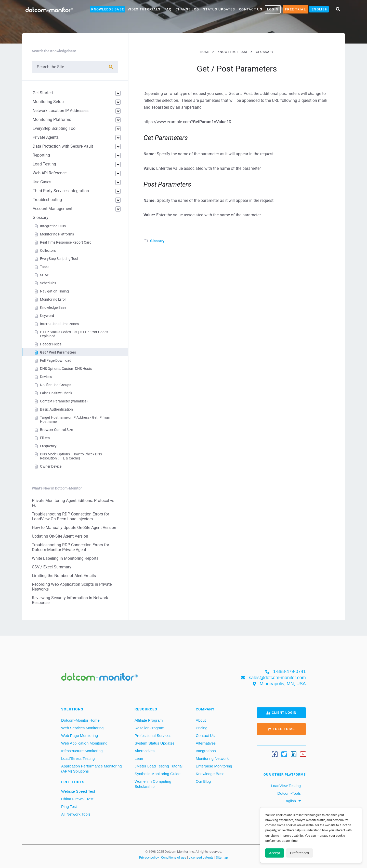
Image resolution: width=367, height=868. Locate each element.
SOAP (45, 275)
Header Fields (51, 344)
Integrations (206, 751)
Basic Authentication (56, 409)
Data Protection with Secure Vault (63, 146)
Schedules (48, 283)
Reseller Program (149, 728)
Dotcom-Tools (289, 793)
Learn (139, 758)
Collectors (48, 250)
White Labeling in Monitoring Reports (65, 558)
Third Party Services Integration (61, 191)
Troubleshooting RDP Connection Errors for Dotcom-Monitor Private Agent (70, 547)
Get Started (43, 93)
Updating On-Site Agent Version (60, 536)
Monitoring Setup (48, 102)
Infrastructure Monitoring (82, 751)
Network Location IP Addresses (61, 111)
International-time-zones (59, 324)
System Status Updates (155, 743)
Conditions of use (174, 857)
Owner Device (51, 466)
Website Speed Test (78, 791)
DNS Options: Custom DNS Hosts (66, 369)
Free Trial (296, 9)
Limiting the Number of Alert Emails (64, 576)
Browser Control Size (56, 430)
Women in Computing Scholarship (153, 784)
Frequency (48, 446)
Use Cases (42, 182)
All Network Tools (76, 814)
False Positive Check (56, 393)
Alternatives (145, 751)
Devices (46, 377)
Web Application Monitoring (84, 743)
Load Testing (44, 164)
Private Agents (46, 137)
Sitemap (222, 857)
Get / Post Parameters (58, 352)
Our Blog (203, 781)
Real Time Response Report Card (66, 242)
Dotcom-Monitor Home (80, 720)
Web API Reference (50, 173)
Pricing (202, 728)
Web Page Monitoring (80, 736)
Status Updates (219, 9)
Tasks (45, 267)
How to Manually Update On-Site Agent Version (74, 528)
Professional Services (153, 736)
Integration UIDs (53, 226)
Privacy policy (149, 857)
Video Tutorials (144, 9)
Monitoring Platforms (52, 120)
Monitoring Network (212, 758)
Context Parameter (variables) (64, 401)
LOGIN (273, 9)
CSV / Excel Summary (52, 567)
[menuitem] (319, 9)
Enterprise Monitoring (214, 766)
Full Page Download (56, 360)
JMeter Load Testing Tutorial (159, 766)
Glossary (157, 241)
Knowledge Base (108, 9)
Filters (45, 438)
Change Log (187, 9)
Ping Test (69, 807)
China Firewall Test (77, 799)
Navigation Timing (54, 291)
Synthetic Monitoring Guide (158, 774)
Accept (275, 853)
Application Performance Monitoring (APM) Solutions (91, 769)
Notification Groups (56, 385)
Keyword (47, 316)
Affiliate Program (149, 720)
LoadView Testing (285, 786)
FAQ (168, 9)
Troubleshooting (47, 200)
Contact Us (251, 9)
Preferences (299, 853)
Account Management (53, 209)
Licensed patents (201, 857)
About (201, 720)
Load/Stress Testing (78, 758)
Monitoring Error (53, 299)
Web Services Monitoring (82, 728)
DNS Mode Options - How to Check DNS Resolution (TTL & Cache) (71, 456)
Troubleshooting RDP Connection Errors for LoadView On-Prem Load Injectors (70, 516)
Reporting (41, 155)
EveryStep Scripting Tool (55, 128)
